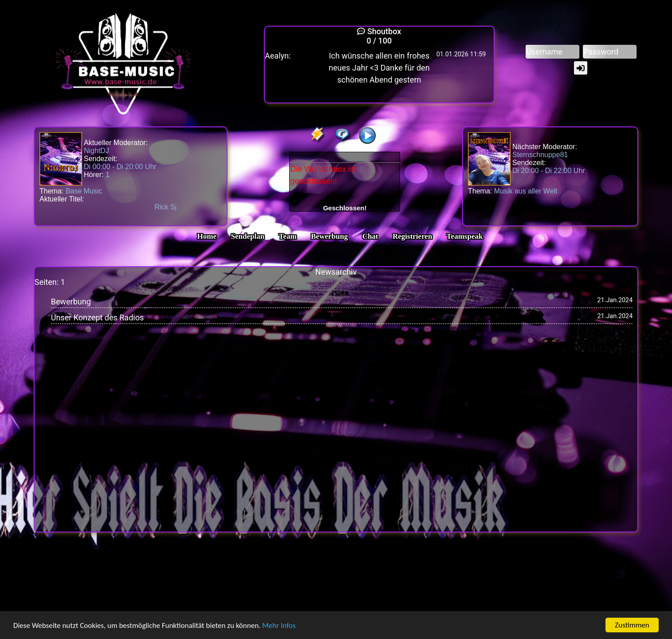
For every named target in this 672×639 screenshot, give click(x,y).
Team (288, 236)
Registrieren (412, 236)
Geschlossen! (345, 208)
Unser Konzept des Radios (98, 318)
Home (207, 236)
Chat (370, 236)
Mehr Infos (279, 626)
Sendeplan (248, 236)
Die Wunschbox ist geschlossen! (345, 183)
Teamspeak (465, 236)
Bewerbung (329, 236)
